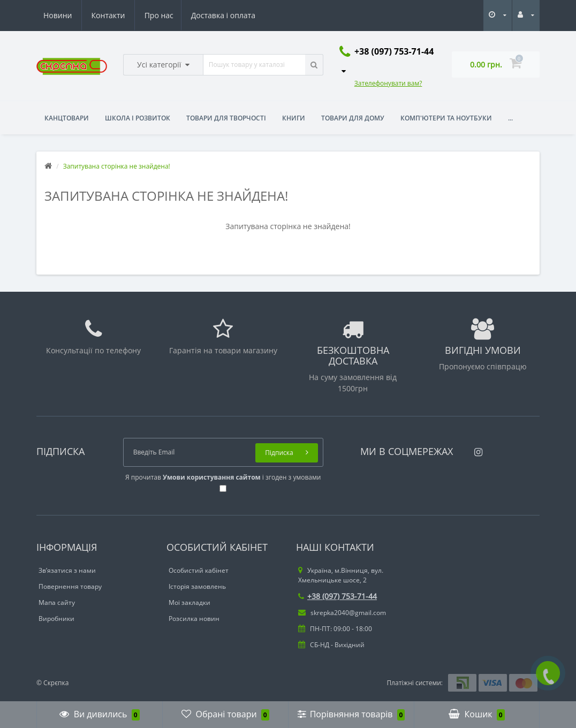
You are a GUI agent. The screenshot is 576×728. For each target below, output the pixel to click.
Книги (294, 118)
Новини (190, 15)
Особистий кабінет (199, 570)
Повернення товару (70, 586)
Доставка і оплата (124, 15)
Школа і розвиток (138, 118)
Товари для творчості (226, 118)
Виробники (56, 619)
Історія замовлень (197, 586)
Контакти (240, 15)
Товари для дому (353, 118)
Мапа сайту (57, 602)
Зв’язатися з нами (67, 570)
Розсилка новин (194, 619)
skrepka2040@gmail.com (342, 613)
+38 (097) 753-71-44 (338, 596)
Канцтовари (67, 118)
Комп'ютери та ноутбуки (446, 118)
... (510, 118)
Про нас (58, 15)
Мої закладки (190, 602)
